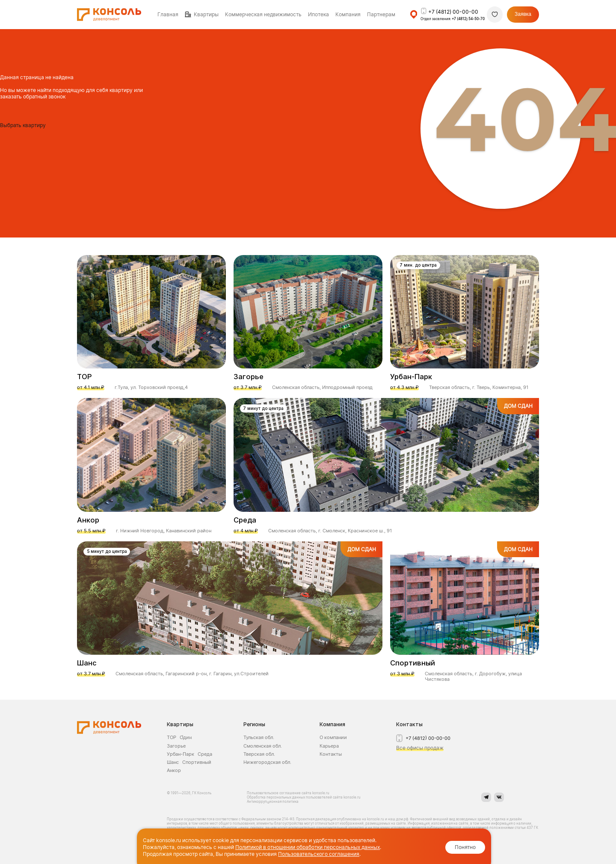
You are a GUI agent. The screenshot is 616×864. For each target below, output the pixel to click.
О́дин (186, 737)
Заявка (523, 14)
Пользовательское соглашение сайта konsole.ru (289, 793)
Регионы (254, 724)
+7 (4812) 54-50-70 (468, 19)
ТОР (172, 737)
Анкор (174, 770)
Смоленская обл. (263, 746)
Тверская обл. (259, 754)
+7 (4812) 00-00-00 (453, 12)
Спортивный (197, 762)
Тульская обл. (259, 737)
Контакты (331, 754)
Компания (332, 724)
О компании (333, 737)
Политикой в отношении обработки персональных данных (308, 847)
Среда (205, 754)
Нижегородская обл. (267, 762)
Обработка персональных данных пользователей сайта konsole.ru (304, 797)
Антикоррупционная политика (273, 802)
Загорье (176, 746)
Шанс (173, 762)
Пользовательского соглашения (319, 854)
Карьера (329, 746)
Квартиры (206, 14)
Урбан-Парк (181, 754)
